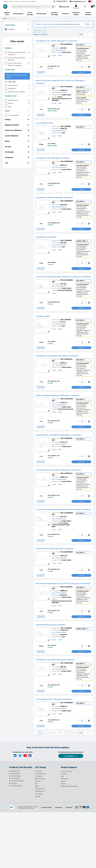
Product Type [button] (17, 70)
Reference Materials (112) (43, 31)
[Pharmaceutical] (10, 830)
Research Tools (15, 827)
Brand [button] (17, 111)
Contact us (34, 1)
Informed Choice (40, 845)
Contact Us (64, 829)
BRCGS (37, 842)
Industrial (14, 839)
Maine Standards (40, 834)
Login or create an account (46, 24)
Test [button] (17, 163)
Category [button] (17, 48)
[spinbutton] (86, 71)
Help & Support (25, 1)
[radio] (10, 29)
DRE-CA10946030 (66, 679)
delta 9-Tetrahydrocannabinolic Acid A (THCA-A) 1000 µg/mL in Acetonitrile (63, 87)
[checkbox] (6, 52)
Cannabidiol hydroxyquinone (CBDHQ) (57, 675)
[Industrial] (10, 839)
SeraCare (38, 837)
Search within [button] (17, 25)
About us (6, 1)
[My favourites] (86, 7)
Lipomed (38, 852)
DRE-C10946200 (66, 338)
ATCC (37, 839)
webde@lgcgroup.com (79, 1)
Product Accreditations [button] (17, 130)
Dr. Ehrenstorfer (61, 53)
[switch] (10, 82)
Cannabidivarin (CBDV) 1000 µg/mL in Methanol (62, 208)
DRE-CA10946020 (66, 253)
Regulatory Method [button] (17, 125)
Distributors (65, 834)
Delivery (63, 837)
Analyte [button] (17, 119)
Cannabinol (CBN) (45, 334)
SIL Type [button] (17, 147)
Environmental (15, 834)
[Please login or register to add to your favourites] (78, 71)
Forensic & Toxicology (17, 837)
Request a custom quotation (70, 842)
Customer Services (66, 827)
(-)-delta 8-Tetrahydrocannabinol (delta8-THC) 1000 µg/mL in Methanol (61, 549)
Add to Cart (81, 77)
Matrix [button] (17, 141)
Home (5, 19)
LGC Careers (39, 832)
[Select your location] (90, 1)
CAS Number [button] (17, 152)
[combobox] (32, 7)
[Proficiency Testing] (10, 842)
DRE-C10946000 (66, 134)
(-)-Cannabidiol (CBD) (48, 130)
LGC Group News (40, 829)
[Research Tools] (10, 827)
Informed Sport (40, 847)
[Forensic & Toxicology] (10, 837)
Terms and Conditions (46, 863)
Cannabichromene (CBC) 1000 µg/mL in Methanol (63, 592)
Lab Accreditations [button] (17, 136)
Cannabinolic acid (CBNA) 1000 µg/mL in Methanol (63, 711)
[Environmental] (10, 834)
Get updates (69, 812)
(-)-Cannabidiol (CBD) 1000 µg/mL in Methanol (61, 753)
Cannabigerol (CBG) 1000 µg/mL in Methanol (60, 166)
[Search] (52, 7)
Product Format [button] (17, 96)
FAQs (62, 832)
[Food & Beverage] (10, 832)
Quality (11, 1)
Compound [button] (17, 157)
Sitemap (63, 839)
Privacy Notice (59, 863)
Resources (17, 1)
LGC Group (38, 827)
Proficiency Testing (16, 841)
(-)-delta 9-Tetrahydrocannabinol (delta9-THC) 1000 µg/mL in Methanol (61, 291)
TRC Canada (39, 850)
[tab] (17, 25)
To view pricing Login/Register (41, 77)
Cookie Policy (70, 863)
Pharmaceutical (16, 829)
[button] (89, 71)
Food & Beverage (16, 832)
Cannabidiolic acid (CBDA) (50, 249)
